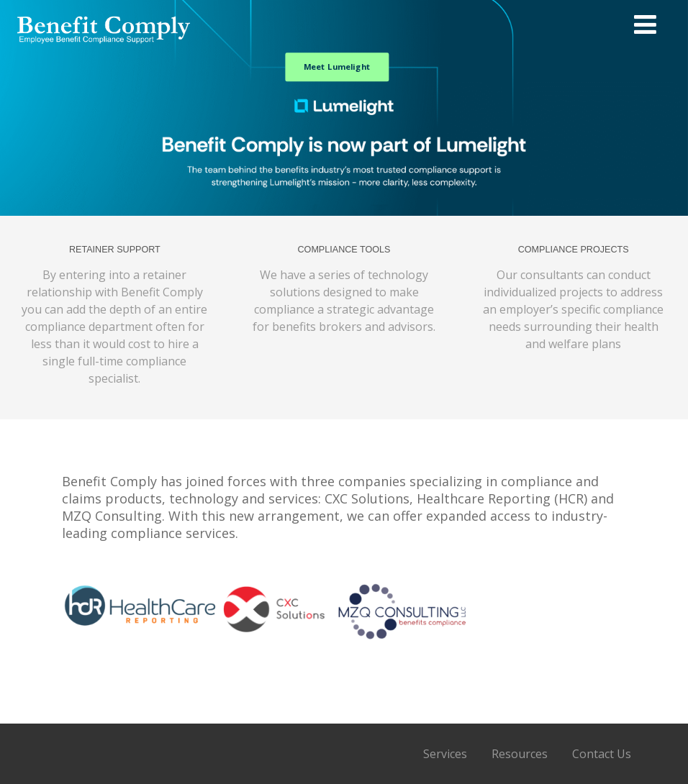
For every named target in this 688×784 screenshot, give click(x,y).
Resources (520, 754)
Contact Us (602, 754)
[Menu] (645, 24)
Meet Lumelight (337, 66)
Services (445, 754)
